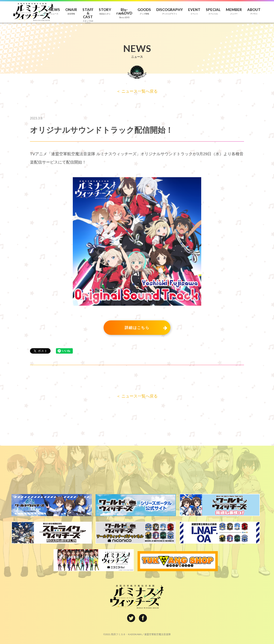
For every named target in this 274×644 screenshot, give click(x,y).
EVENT (194, 12)
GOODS (144, 12)
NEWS (55, 12)
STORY (105, 12)
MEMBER (234, 12)
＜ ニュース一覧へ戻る (137, 91)
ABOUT (254, 12)
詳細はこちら (137, 327)
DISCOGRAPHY (170, 12)
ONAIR (71, 12)
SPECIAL (213, 12)
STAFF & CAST (88, 13)
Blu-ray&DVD (124, 13)
